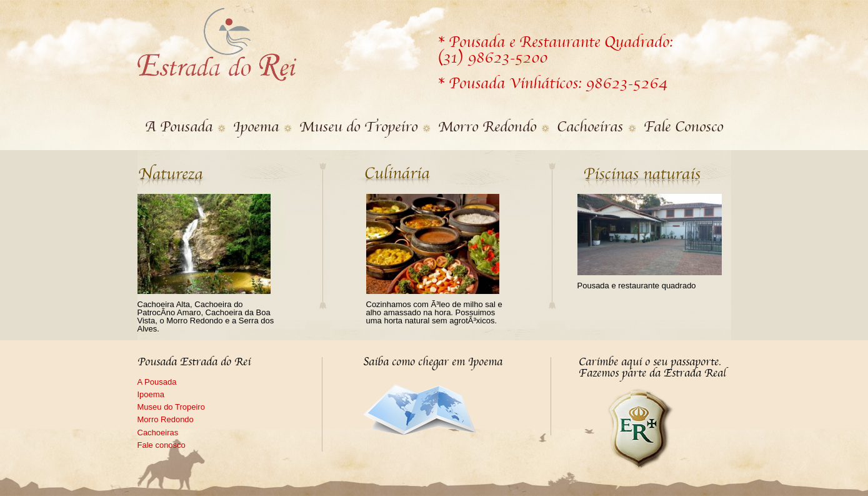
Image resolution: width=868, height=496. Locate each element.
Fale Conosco (683, 128)
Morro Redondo (487, 128)
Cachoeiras (590, 128)
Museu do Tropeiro (358, 128)
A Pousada (179, 128)
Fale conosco (162, 445)
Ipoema (256, 128)
